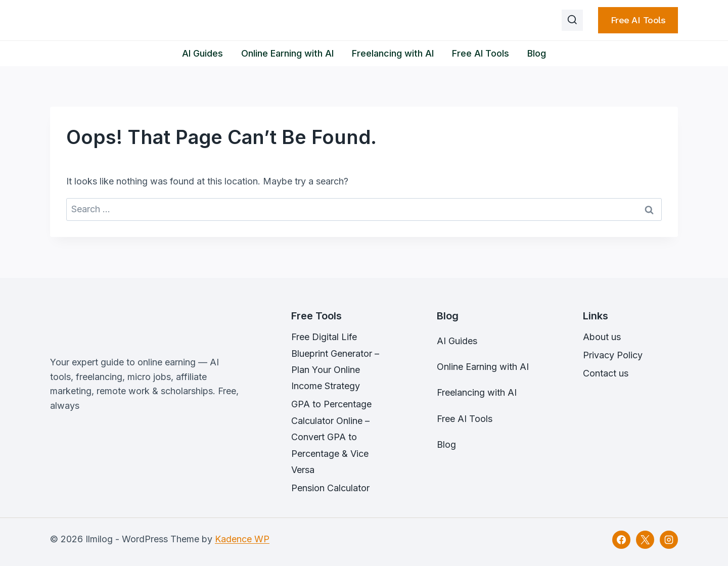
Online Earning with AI (287, 53)
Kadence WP (242, 539)
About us (602, 337)
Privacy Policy (613, 355)
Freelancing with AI (393, 53)
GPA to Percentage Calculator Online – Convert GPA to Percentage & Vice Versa (331, 437)
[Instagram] (669, 540)
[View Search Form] (572, 20)
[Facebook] (621, 540)
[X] (645, 540)
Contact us (606, 373)
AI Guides (202, 53)
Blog (537, 53)
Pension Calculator (330, 488)
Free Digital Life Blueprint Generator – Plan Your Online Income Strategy (335, 361)
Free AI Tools (638, 20)
